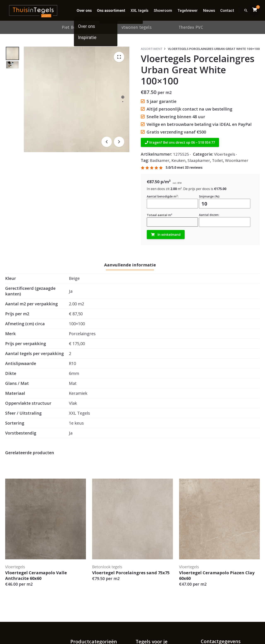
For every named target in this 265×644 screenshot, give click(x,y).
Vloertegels (225, 154)
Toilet (217, 160)
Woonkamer (237, 160)
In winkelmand (166, 235)
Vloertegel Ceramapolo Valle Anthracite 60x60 (36, 575)
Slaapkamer (199, 160)
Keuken (178, 160)
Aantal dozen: (209, 215)
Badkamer (160, 160)
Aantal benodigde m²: (163, 196)
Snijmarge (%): (209, 196)
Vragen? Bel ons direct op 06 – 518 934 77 (180, 142)
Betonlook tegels (107, 567)
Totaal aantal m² (160, 215)
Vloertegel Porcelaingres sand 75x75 (131, 573)
